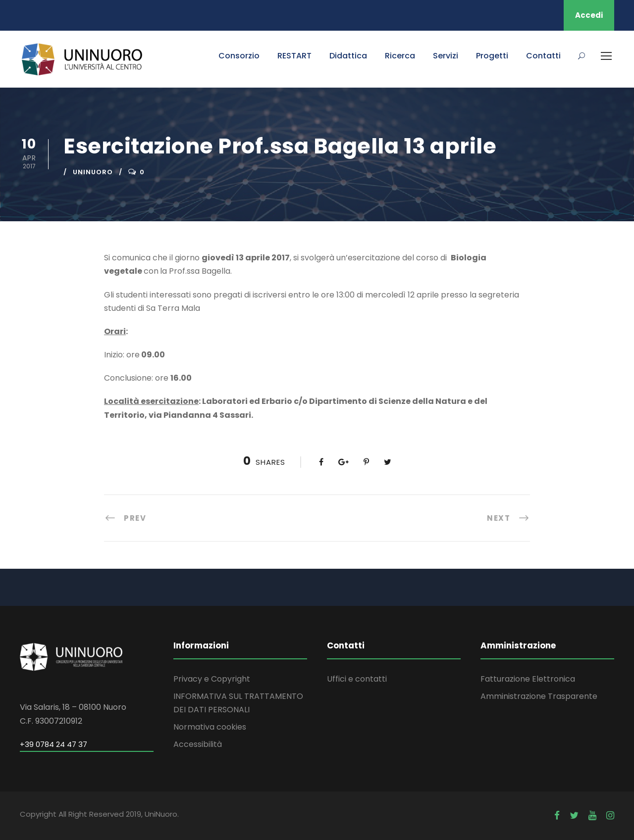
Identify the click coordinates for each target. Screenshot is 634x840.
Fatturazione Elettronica (528, 679)
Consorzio (239, 56)
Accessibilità (198, 744)
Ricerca (400, 56)
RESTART (294, 56)
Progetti (492, 56)
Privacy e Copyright (212, 679)
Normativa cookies (210, 727)
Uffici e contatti (357, 679)
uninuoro (93, 172)
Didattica (348, 56)
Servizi (446, 56)
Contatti (543, 56)
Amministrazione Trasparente (539, 696)
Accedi (589, 15)
